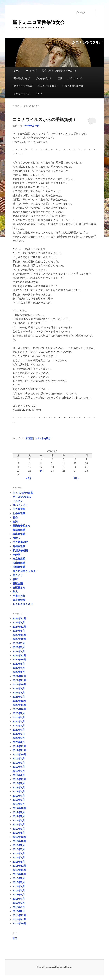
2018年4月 (19, 796)
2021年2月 (19, 697)
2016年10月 (19, 841)
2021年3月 (19, 693)
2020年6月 (19, 721)
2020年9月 (19, 713)
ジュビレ (18, 501)
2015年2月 (19, 907)
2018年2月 (19, 804)
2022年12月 (19, 656)
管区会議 (18, 583)
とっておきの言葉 (23, 493)
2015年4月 (19, 899)
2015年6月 (19, 891)
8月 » (76, 478)
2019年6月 (19, 771)
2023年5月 (19, 643)
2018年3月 (19, 800)
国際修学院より (22, 526)
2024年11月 (19, 627)
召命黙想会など (22, 78)
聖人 (15, 592)
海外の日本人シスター (25, 571)
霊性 (60, 78)
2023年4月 (19, 647)
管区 (15, 579)
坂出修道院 (19, 534)
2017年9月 (19, 812)
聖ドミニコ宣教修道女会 (39, 22)
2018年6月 (19, 792)
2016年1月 (19, 862)
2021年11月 (19, 680)
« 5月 (29, 478)
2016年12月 (19, 837)
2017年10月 (19, 808)
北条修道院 (19, 513)
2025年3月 (19, 623)
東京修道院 (19, 559)
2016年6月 (19, 849)
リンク (39, 94)
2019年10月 (19, 754)
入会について (75, 78)
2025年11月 (19, 618)
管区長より (19, 588)
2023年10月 (19, 639)
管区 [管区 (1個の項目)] (15, 938)
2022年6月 (19, 664)
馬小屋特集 (19, 600)
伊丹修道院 (19, 509)
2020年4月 (19, 730)
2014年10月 (19, 923)
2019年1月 (19, 775)
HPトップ (31, 71)
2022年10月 (19, 660)
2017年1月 (19, 833)
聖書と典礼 (19, 596)
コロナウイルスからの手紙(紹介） (45, 120)
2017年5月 (19, 825)
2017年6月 (19, 820)
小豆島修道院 (20, 542)
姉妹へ (16, 538)
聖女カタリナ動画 (47, 86)
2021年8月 (19, 688)
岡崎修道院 (19, 546)
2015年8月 (19, 882)
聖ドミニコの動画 (23, 86)
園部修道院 (19, 530)
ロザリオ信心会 (22, 94)
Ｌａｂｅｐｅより (23, 604)
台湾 (15, 522)
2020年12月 (19, 701)
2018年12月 (19, 779)
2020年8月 (19, 717)
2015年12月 (19, 866)
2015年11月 (19, 870)
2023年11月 (19, 635)
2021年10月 (19, 684)
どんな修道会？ (44, 78)
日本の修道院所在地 (73, 86)
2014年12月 (19, 915)
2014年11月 (19, 919)
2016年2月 (19, 858)
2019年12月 (19, 746)
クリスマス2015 (22, 497)
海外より (18, 575)
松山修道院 (19, 563)
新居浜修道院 (20, 551)
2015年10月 (19, 874)
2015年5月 (19, 895)
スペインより (20, 505)
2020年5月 (19, 726)
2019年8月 (19, 763)
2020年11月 (19, 705)
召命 (15, 518)
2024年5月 (19, 631)
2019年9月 (19, 759)
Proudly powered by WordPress (54, 967)
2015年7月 (19, 886)
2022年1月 (19, 672)
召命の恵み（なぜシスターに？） (60, 71)
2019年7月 (19, 767)
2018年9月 (19, 783)
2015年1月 (19, 911)
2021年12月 (19, 676)
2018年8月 (19, 787)
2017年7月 (19, 816)
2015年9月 (19, 878)
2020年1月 (19, 742)
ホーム (17, 71)
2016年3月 (19, 853)
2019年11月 (19, 750)
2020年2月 (19, 738)
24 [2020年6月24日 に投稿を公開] (41, 471)
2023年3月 (19, 651)
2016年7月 (19, 845)
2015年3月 (19, 903)
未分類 (29, 438)
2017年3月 (19, 829)
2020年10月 (19, 709)
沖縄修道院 (19, 567)
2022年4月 (19, 668)
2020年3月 (19, 734)
